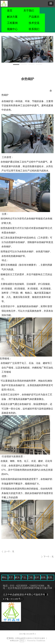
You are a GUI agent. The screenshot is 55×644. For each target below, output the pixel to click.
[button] (51, 4)
